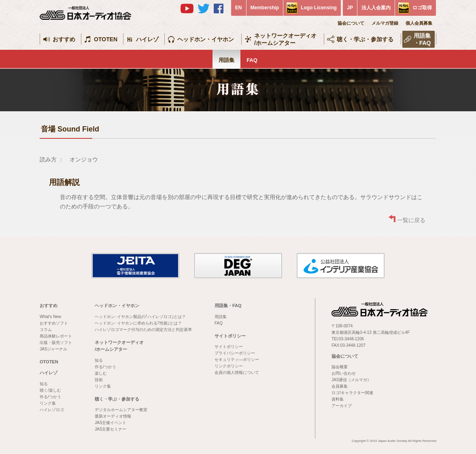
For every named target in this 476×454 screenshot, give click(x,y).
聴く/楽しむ (50, 390)
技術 (99, 380)
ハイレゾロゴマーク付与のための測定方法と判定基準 (143, 330)
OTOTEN (106, 39)
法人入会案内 (376, 8)
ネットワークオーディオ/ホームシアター (285, 39)
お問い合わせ (344, 373)
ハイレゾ (147, 39)
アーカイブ (342, 406)
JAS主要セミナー (110, 429)
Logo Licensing (319, 8)
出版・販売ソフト (56, 343)
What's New (50, 317)
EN (239, 8)
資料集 (338, 399)
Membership (265, 8)
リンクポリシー (229, 366)
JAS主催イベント (110, 423)
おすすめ (64, 39)
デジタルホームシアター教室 (121, 410)
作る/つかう (50, 397)
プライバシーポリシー (235, 353)
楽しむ (101, 373)
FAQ (252, 60)
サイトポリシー (230, 336)
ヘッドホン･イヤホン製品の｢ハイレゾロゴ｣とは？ (140, 317)
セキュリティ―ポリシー (237, 360)
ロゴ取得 (422, 8)
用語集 (226, 60)
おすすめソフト (54, 323)
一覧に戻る (411, 220)
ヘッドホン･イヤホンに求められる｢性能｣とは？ (138, 323)
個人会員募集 (419, 23)
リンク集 (48, 403)
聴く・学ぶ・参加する (365, 39)
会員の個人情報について (237, 372)
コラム (46, 330)
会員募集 (340, 386)
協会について (351, 23)
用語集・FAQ (422, 39)
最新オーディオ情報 (113, 416)
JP (350, 8)
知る (44, 384)
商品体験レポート (56, 336)
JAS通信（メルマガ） (351, 380)
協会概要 (340, 367)
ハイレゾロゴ (52, 410)
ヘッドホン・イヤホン (206, 39)
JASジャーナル (53, 349)
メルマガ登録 (385, 23)
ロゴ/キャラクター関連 (352, 393)
